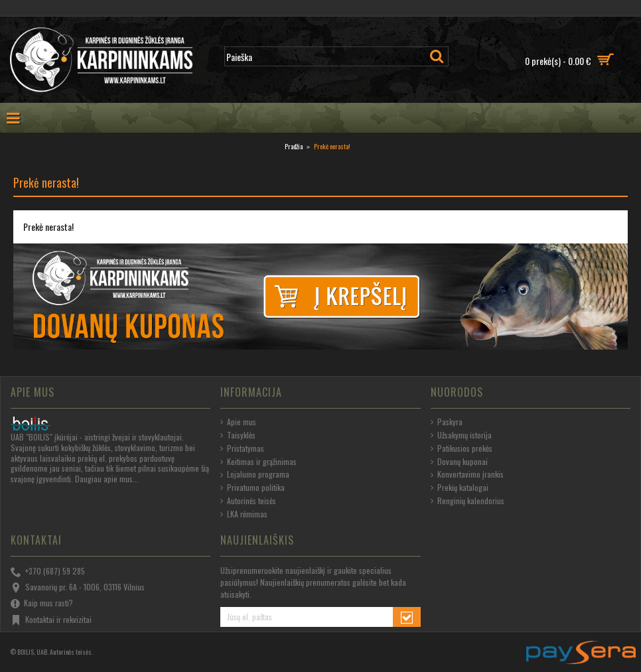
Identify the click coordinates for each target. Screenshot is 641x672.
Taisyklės (238, 435)
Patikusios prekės (462, 448)
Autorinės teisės (248, 501)
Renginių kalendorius (467, 501)
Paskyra (447, 422)
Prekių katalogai (460, 488)
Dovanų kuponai (459, 462)
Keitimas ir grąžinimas (258, 462)
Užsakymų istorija (461, 435)
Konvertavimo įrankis (467, 474)
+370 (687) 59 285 (48, 572)
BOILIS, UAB (32, 652)
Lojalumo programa (255, 474)
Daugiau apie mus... (107, 479)
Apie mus (238, 422)
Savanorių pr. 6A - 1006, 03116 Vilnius (78, 588)
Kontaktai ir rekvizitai (51, 620)
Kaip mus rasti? (42, 604)
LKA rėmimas (244, 514)
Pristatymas (242, 448)
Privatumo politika (252, 488)
